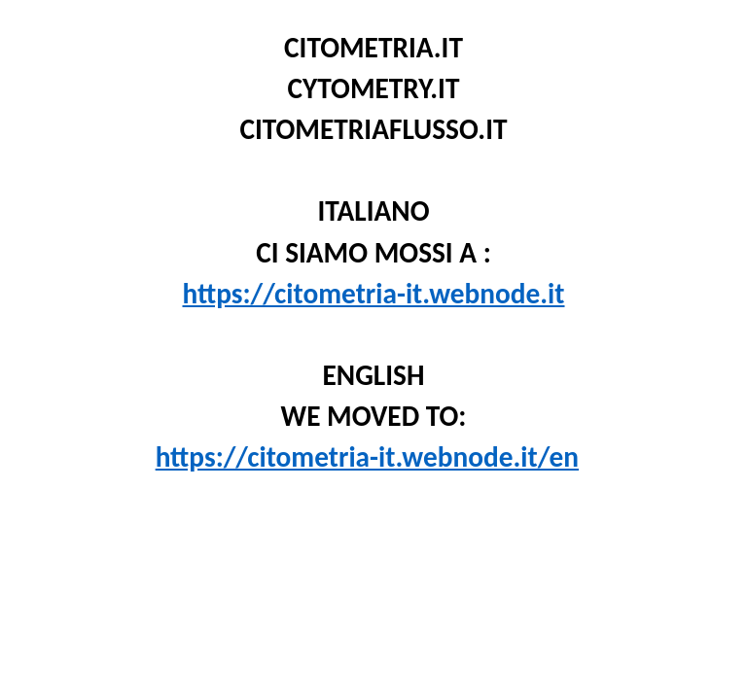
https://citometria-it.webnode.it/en (367, 457)
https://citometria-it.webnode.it (374, 294)
